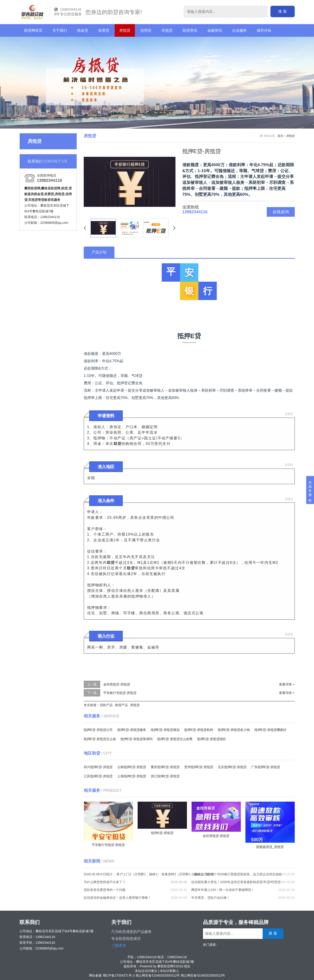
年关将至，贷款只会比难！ (211, 898)
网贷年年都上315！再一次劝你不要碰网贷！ (223, 890)
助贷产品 (121, 705)
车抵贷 (167, 30)
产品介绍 (99, 252)
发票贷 (104, 30)
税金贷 (83, 30)
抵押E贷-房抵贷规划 (165, 730)
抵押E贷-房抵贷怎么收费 (175, 739)
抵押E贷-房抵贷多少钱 (234, 730)
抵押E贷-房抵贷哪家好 (270, 730)
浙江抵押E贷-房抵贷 (165, 776)
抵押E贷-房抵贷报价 (211, 739)
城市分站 (264, 30)
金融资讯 (215, 30)
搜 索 (287, 11)
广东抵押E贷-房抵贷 (266, 767)
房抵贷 (125, 30)
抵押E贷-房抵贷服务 (132, 730)
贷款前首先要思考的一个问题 (105, 890)
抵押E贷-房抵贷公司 (98, 730)
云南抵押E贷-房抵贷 (132, 767)
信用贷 (146, 30)
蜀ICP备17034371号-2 (119, 975)
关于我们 (60, 30)
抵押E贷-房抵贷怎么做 (100, 739)
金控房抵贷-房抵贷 (117, 684)
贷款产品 (106, 705)
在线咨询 (281, 212)
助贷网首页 (33, 30)
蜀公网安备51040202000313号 (203, 975)
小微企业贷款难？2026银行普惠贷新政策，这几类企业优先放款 (237, 874)
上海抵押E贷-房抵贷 (132, 776)
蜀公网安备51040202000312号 (158, 975)
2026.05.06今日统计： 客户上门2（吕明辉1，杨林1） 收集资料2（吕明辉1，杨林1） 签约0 (149, 874)
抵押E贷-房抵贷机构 (199, 730)
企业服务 (239, 30)
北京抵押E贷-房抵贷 (232, 767)
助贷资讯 (190, 30)
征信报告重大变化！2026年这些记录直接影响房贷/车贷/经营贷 (236, 882)
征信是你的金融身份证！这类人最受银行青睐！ (117, 898)
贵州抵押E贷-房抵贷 (199, 767)
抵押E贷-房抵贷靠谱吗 (136, 739)
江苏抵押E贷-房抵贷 (98, 776)
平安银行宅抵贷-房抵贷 (120, 693)
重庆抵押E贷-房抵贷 (165, 767)
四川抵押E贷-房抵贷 (98, 767)
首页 (280, 136)
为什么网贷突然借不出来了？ (105, 882)
